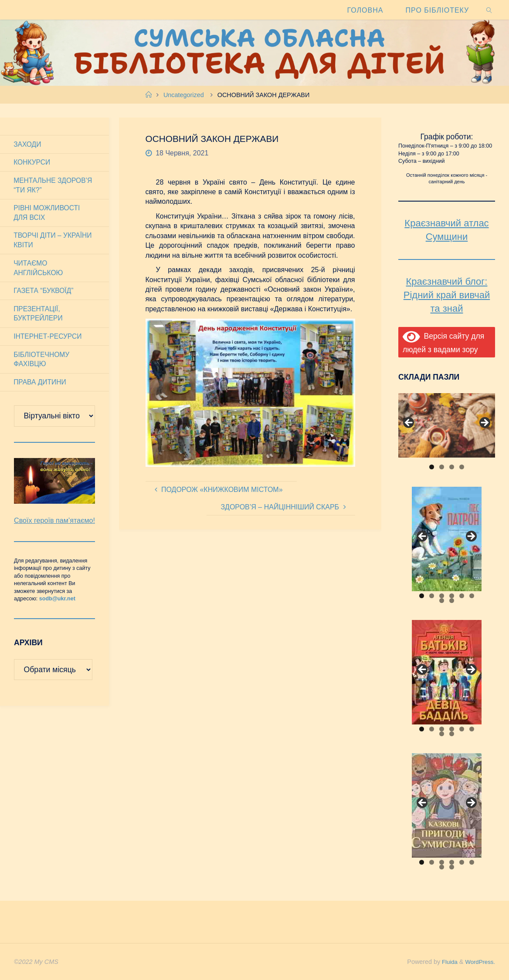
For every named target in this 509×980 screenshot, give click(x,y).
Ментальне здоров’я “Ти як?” (54, 186)
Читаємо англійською (39, 271)
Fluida (445, 962)
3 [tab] (452, 467)
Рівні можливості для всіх (48, 214)
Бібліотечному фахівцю (42, 365)
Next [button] (484, 423)
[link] (490, 10)
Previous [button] (409, 423)
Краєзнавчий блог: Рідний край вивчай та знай (447, 295)
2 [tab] (442, 467)
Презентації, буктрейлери (39, 318)
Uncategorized (184, 95)
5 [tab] (462, 596)
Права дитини (41, 388)
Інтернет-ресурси (49, 342)
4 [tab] (462, 467)
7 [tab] (442, 601)
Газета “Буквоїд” (45, 295)
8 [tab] (452, 601)
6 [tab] (472, 596)
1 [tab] (432, 467)
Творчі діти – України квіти (54, 243)
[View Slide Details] (447, 425)
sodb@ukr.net (57, 616)
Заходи (28, 144)
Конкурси (33, 163)
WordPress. (479, 962)
